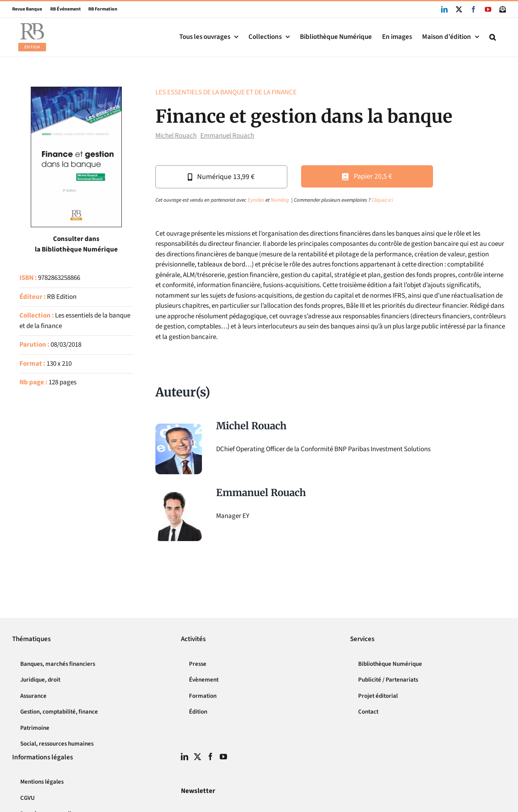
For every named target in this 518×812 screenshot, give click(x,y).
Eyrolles (256, 200)
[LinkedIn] (185, 757)
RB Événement (62, 9)
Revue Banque (27, 9)
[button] (493, 37)
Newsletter (198, 791)
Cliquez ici (382, 200)
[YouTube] (223, 757)
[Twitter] (197, 757)
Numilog (280, 200)
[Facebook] (210, 757)
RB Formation (99, 9)
